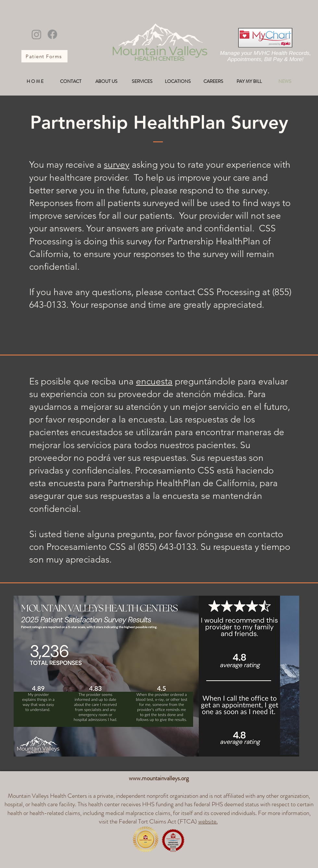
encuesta (154, 381)
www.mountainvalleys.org (159, 778)
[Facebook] (52, 34)
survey (117, 165)
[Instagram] (37, 34)
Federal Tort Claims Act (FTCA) (169, 821)
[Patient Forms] (44, 56)
